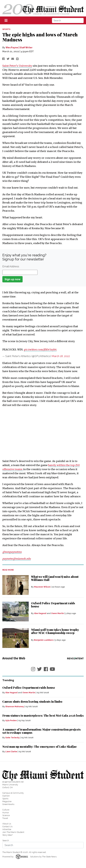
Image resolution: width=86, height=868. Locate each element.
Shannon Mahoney (15, 707)
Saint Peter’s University (17, 66)
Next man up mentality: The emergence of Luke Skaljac (40, 747)
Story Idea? (7, 835)
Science (6, 815)
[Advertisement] (43, 433)
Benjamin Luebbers (44, 640)
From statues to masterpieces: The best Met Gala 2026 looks (43, 716)
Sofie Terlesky (12, 738)
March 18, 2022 (61, 356)
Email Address (11, 266)
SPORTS (6, 29)
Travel (5, 818)
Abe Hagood (40, 613)
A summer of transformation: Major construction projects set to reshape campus (42, 731)
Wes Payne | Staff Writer (19, 48)
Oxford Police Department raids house (53, 605)
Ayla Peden (11, 721)
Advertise (7, 829)
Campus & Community (13, 793)
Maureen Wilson (42, 587)
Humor (6, 813)
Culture (6, 810)
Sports (5, 799)
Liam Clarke (11, 752)
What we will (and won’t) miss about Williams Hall (55, 578)
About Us (7, 824)
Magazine (7, 801)
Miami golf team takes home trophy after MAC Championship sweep (55, 631)
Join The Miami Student (13, 832)
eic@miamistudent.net (13, 782)
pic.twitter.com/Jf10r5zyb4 (40, 350)
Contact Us (7, 827)
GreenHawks (8, 804)
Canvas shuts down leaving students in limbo (32, 702)
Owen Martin (58, 613)
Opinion (6, 796)
